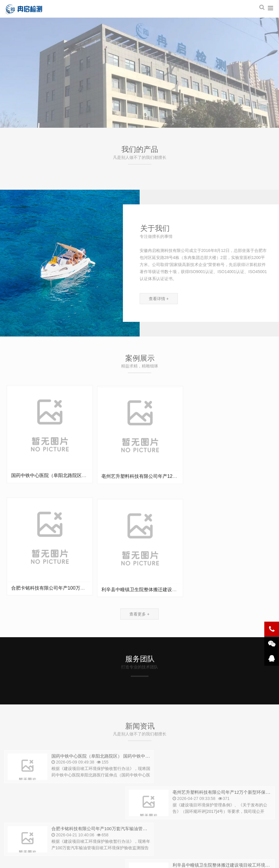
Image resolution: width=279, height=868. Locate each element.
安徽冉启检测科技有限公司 (27, 9)
